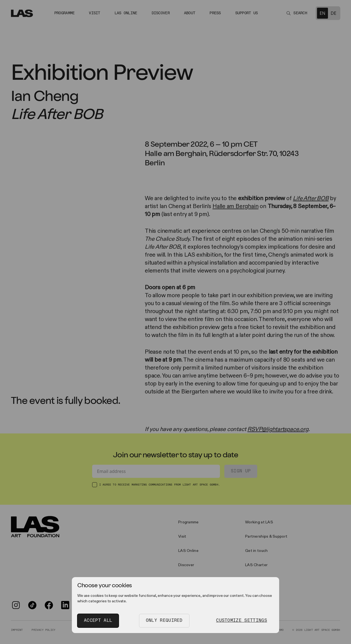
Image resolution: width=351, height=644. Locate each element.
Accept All (98, 621)
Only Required (164, 621)
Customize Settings (242, 621)
